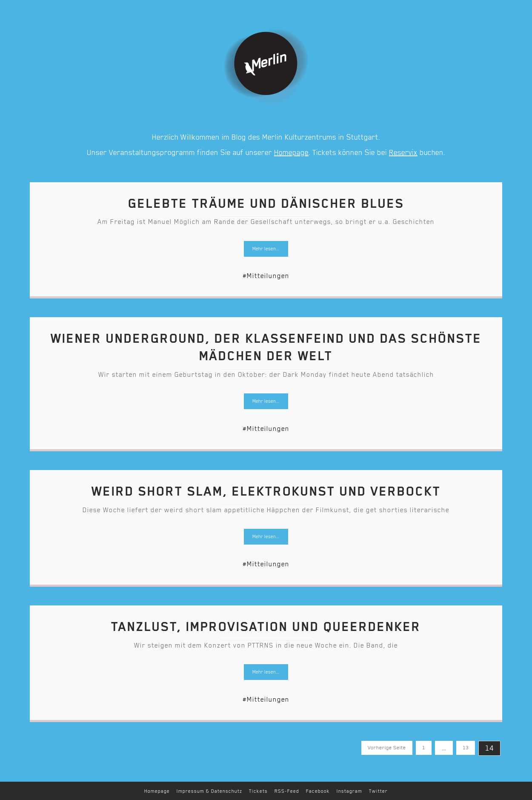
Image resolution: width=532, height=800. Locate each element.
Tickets (258, 791)
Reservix (403, 152)
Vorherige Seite (387, 748)
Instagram (349, 791)
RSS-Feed (287, 791)
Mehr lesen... (266, 249)
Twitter (378, 791)
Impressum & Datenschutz (209, 791)
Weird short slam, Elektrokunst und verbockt (266, 491)
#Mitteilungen (266, 276)
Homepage (291, 152)
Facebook (318, 791)
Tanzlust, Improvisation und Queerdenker (266, 627)
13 (462, 746)
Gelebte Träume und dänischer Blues (266, 204)
